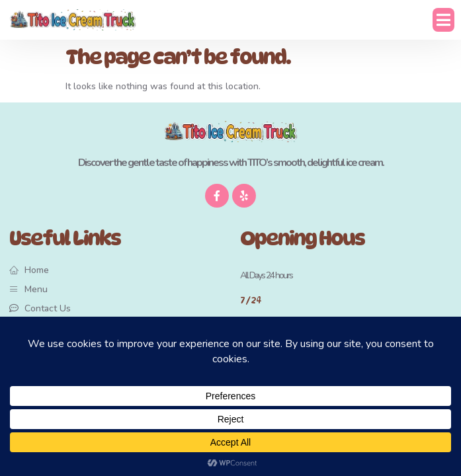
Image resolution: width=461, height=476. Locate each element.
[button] (443, 20)
